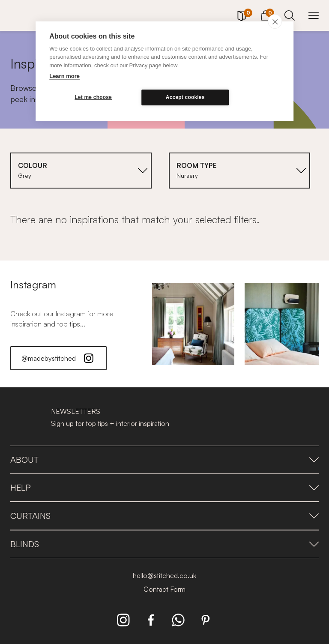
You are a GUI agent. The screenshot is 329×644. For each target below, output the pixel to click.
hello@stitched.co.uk (164, 575)
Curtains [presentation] (164, 516)
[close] (275, 21)
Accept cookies (177, 97)
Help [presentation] (164, 487)
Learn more (64, 76)
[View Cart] (266, 14)
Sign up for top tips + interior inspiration (110, 423)
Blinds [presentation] (164, 544)
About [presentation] (164, 460)
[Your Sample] (242, 16)
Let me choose (91, 97)
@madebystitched (58, 358)
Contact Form (164, 589)
